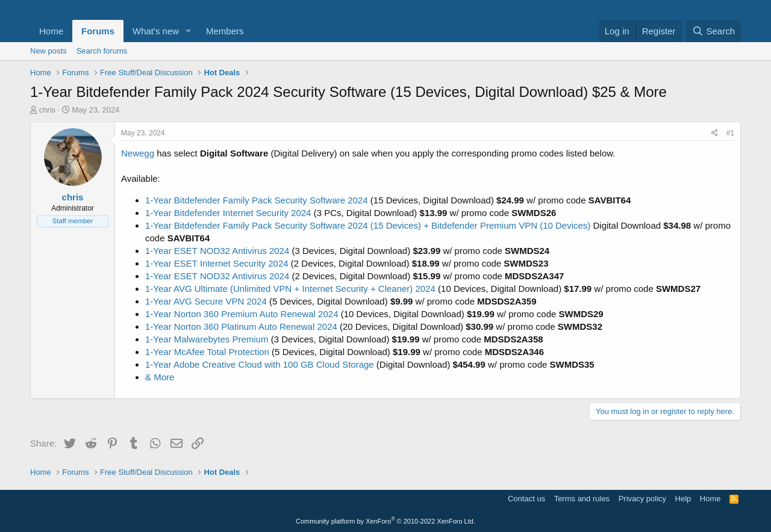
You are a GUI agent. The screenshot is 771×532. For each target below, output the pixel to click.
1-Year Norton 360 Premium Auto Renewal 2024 (242, 314)
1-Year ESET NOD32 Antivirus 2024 (217, 251)
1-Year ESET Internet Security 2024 (217, 263)
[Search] (713, 31)
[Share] (715, 133)
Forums (98, 31)
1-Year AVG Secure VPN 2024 (206, 301)
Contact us (526, 499)
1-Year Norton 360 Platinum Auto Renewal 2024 (241, 326)
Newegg (138, 153)
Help (683, 499)
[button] (189, 31)
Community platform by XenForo (385, 521)
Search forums (102, 51)
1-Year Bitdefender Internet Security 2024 (228, 213)
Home (51, 31)
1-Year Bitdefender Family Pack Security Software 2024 (257, 200)
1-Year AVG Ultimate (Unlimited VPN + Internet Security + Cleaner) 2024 (290, 289)
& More (160, 377)
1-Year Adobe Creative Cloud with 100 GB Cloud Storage (260, 364)
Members (225, 31)
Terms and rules (582, 499)
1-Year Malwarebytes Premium (207, 339)
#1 (730, 133)
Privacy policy (642, 499)
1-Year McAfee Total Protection (207, 352)
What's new (156, 31)
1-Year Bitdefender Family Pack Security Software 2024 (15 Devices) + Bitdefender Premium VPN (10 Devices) (368, 225)
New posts (48, 51)
